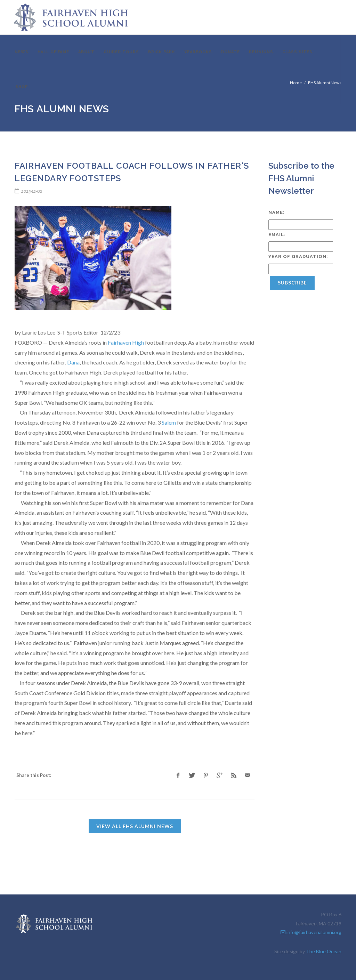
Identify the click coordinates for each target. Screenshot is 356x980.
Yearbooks (198, 52)
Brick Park (162, 52)
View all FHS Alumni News (135, 826)
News (22, 52)
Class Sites (297, 52)
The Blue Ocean (324, 951)
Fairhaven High (126, 342)
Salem (169, 422)
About (86, 52)
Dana (73, 362)
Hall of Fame (53, 52)
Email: (277, 235)
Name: (277, 212)
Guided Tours (121, 52)
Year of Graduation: (298, 256)
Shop (22, 87)
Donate (230, 52)
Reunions (261, 52)
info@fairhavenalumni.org (311, 932)
